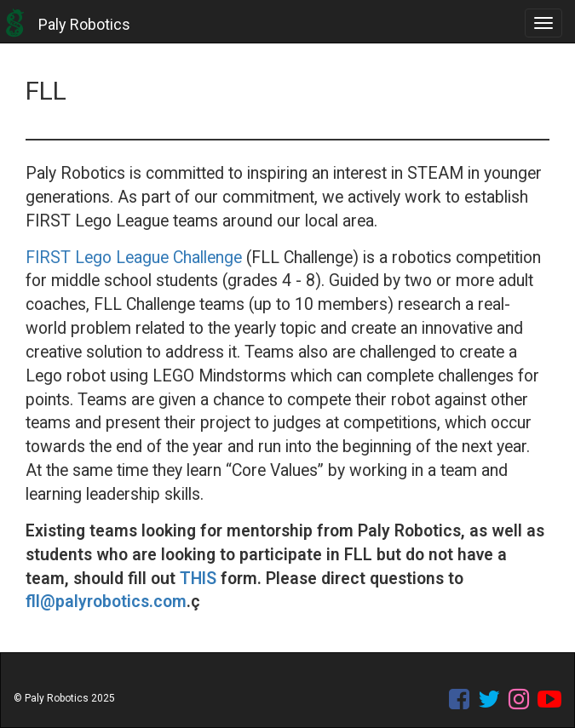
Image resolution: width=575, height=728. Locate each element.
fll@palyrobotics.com (106, 602)
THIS (198, 579)
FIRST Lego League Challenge (134, 258)
